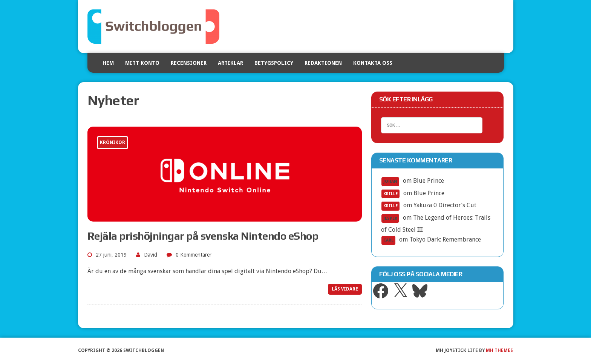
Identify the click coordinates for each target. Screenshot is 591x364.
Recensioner (189, 63)
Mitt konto (142, 63)
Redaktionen (323, 63)
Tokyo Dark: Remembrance (445, 239)
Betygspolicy (274, 63)
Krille (390, 194)
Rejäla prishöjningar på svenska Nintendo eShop (203, 236)
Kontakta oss (373, 63)
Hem (108, 63)
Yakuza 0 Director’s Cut (445, 205)
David (151, 255)
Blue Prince (429, 181)
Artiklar (230, 63)
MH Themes (499, 350)
